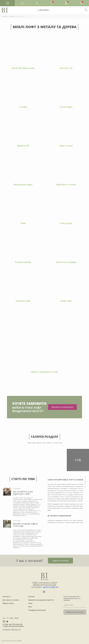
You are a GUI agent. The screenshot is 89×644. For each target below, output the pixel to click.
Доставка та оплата (11, 600)
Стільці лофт (66, 223)
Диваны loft (23, 146)
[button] (45, 10)
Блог (30, 607)
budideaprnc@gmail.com (12, 629)
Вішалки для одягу (23, 184)
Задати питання (60, 561)
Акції (30, 603)
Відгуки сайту (8, 603)
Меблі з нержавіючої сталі (44, 372)
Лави (23, 223)
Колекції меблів (23, 262)
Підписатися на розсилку (75, 612)
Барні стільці (66, 146)
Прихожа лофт (23, 301)
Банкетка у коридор (66, 262)
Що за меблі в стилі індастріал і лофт (23, 493)
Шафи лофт (66, 301)
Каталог (32, 597)
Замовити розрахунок (62, 407)
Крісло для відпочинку (23, 68)
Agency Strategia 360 (50, 587)
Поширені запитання (37, 610)
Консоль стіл (66, 68)
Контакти (7, 597)
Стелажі (23, 107)
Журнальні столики (66, 184)
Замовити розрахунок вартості (41, 600)
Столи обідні (66, 107)
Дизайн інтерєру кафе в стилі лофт (25, 525)
